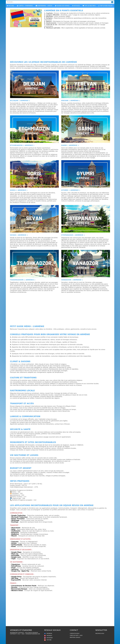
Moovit (14, 536)
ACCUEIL (11, 6)
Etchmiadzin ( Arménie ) (22, 145)
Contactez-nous (75, 633)
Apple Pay (25, 571)
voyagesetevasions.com (33, 634)
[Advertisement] (60, 45)
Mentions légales (75, 637)
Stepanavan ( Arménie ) (73, 235)
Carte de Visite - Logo (76, 635)
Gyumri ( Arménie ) (71, 190)
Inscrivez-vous (100, 633)
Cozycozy (15, 542)
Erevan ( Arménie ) (71, 101)
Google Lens (16, 557)
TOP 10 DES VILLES (105, 6)
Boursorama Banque (19, 589)
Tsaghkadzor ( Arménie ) (23, 280)
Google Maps (16, 552)
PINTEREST (48, 636)
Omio (13, 529)
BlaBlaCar (15, 534)
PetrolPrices (16, 566)
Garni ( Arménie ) (70, 145)
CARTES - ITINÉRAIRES (25, 6)
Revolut (14, 587)
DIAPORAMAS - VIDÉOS (44, 6)
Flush (13, 568)
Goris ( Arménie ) (19, 190)
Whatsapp (15, 520)
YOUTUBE (48, 640)
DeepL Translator (18, 519)
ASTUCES (76, 6)
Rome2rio (15, 533)
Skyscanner (16, 528)
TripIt (13, 559)
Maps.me (15, 554)
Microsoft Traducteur (19, 517)
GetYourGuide (17, 545)
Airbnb (14, 543)
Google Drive (16, 577)
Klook (13, 546)
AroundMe (15, 555)
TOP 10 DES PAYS (89, 6)
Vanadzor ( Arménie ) (72, 280)
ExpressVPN (16, 580)
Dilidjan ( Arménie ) (20, 101)
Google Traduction (18, 515)
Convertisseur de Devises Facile (24, 586)
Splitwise (15, 569)
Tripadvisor (16, 564)
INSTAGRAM (48, 638)
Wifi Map (15, 578)
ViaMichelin (16, 531)
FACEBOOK (48, 633)
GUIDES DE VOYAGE (62, 6)
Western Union (17, 591)
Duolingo (15, 522)
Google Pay (16, 571)
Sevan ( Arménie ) (19, 235)
